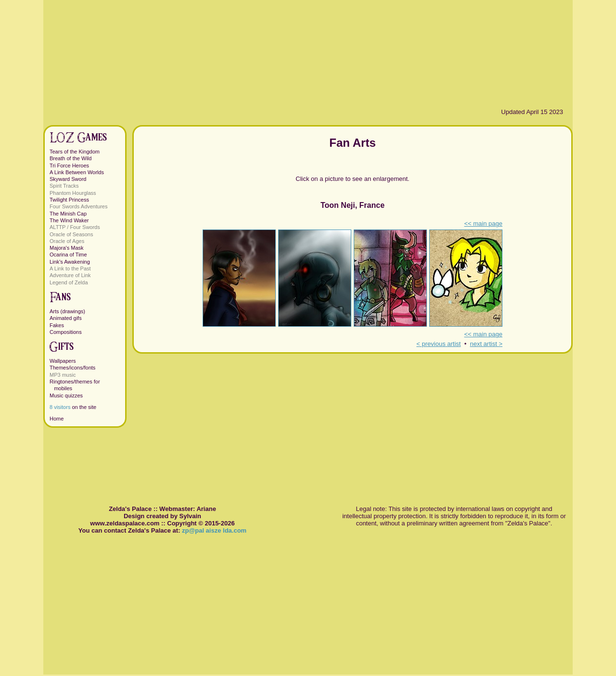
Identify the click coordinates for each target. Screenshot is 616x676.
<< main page (483, 223)
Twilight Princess (69, 200)
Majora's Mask (67, 248)
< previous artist (438, 344)
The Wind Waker (69, 220)
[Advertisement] (353, 421)
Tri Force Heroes (69, 166)
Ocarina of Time (68, 255)
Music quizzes (66, 395)
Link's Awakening (70, 262)
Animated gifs (66, 318)
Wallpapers (63, 361)
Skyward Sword (68, 179)
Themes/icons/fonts (72, 368)
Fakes (57, 325)
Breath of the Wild (71, 158)
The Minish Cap (68, 214)
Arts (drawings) (67, 311)
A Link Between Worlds (77, 172)
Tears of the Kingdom (75, 152)
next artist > (486, 344)
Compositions (66, 332)
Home (57, 419)
